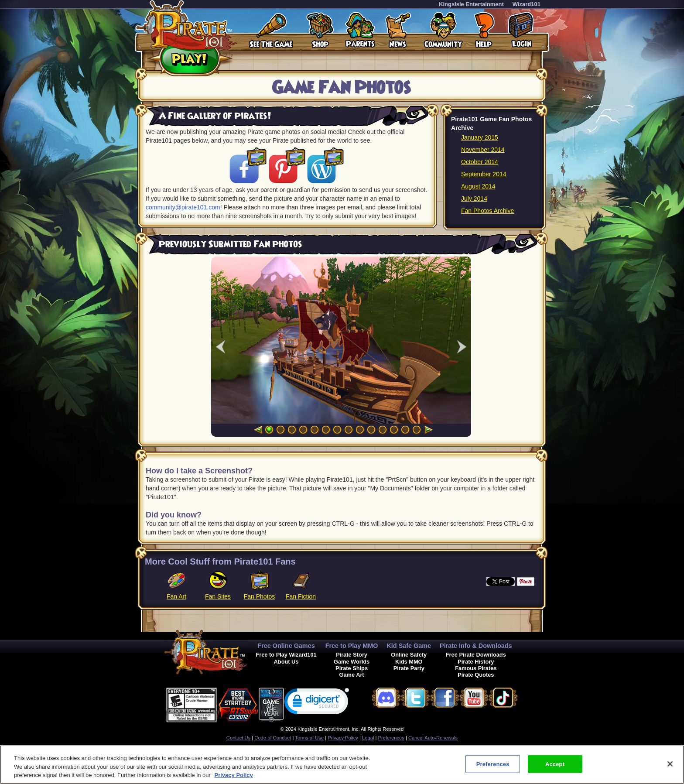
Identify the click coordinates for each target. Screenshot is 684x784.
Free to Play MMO (352, 646)
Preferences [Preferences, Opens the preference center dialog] (493, 764)
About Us (286, 662)
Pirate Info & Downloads (476, 646)
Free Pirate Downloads (476, 655)
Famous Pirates (476, 668)
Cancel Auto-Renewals (433, 738)
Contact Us (238, 738)
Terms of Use (309, 738)
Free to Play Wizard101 (286, 655)
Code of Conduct (273, 738)
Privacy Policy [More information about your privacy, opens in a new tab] (234, 775)
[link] (317, 703)
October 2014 (480, 162)
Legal (368, 738)
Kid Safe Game (409, 646)
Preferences (391, 738)
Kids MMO (409, 662)
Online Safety (409, 655)
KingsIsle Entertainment (471, 4)
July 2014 (474, 199)
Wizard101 (527, 4)
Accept (555, 764)
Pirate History (476, 662)
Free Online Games (286, 646)
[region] (342, 765)
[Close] (670, 764)
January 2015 (480, 137)
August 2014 (478, 186)
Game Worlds (352, 662)
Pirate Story (352, 655)
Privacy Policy (343, 738)
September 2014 (484, 174)
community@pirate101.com (183, 207)
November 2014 (483, 150)
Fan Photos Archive (487, 211)
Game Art (352, 675)
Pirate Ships (352, 668)
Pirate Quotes (476, 675)
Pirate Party (409, 668)
